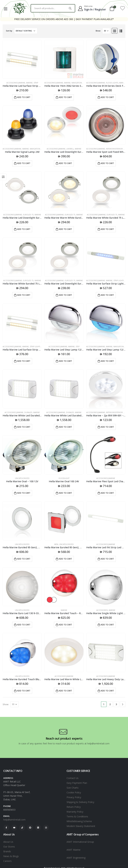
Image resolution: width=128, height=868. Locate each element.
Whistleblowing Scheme (79, 821)
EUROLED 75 (28, 215)
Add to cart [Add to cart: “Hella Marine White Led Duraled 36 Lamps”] (24, 427)
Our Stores (9, 847)
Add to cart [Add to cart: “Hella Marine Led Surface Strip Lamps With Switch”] (24, 361)
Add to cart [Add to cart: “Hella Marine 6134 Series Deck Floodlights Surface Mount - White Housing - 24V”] (107, 97)
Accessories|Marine (16, 83)
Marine (29, 83)
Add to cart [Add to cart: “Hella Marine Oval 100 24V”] (65, 493)
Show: (98, 31)
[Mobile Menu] (5, 8)
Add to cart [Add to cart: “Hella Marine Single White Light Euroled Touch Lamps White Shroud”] (107, 625)
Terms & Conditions (77, 816)
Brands (7, 851)
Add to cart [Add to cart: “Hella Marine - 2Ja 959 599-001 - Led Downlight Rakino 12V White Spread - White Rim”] (107, 427)
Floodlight (64, 478)
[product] (22, 59)
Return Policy (74, 807)
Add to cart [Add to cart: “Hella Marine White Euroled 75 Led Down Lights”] (107, 229)
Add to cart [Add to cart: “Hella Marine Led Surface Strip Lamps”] (24, 97)
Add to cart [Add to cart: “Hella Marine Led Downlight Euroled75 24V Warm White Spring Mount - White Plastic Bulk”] (24, 229)
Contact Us (73, 778)
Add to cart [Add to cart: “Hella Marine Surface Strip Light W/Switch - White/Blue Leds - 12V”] (107, 295)
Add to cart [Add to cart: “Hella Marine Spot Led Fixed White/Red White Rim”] (107, 163)
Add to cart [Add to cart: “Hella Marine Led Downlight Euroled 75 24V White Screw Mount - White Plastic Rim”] (65, 295)
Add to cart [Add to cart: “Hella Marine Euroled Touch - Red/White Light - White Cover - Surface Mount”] (65, 625)
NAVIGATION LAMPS (80, 83)
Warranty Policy (75, 812)
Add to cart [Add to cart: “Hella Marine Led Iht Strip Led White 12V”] (107, 559)
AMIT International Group (80, 842)
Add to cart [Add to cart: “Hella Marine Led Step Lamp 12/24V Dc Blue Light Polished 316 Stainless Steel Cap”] (107, 361)
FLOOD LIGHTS (112, 83)
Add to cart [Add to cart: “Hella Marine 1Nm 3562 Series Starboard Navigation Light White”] (65, 97)
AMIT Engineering (76, 858)
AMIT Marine (74, 850)
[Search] (70, 8)
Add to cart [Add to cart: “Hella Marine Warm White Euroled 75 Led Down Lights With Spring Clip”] (65, 229)
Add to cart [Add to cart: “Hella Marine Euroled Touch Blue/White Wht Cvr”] (24, 691)
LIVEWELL (70, 149)
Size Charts (73, 788)
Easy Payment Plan (77, 783)
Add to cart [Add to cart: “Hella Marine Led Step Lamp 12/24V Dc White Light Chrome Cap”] (65, 361)
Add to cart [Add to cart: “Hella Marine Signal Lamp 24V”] (24, 163)
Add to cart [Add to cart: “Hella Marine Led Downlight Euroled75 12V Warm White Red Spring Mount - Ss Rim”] (65, 163)
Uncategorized (22, 478)
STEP (78, 347)
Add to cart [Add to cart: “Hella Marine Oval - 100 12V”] (24, 493)
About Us (8, 842)
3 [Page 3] (116, 704)
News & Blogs (11, 856)
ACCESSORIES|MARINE (106, 478)
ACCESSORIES (102, 610)
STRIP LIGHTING (120, 281)
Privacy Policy (74, 797)
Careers (7, 861)
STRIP (36, 83)
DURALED (28, 412)
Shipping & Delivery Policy (80, 802)
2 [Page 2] (110, 704)
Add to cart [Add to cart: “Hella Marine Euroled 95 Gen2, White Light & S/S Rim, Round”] (24, 559)
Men (56, 544)
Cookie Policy (74, 792)
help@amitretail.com (14, 820)
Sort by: (9, 31)
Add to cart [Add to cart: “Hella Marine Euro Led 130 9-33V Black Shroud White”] (24, 625)
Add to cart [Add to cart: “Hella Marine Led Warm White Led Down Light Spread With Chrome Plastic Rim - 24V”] (65, 691)
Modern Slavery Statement (81, 826)
